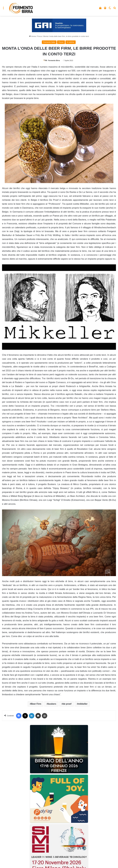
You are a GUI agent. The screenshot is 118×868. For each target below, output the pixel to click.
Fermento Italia (49, 42)
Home (32, 36)
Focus (40, 36)
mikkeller (83, 704)
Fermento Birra (54, 61)
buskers (52, 704)
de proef (67, 704)
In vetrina (71, 42)
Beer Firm (36, 704)
